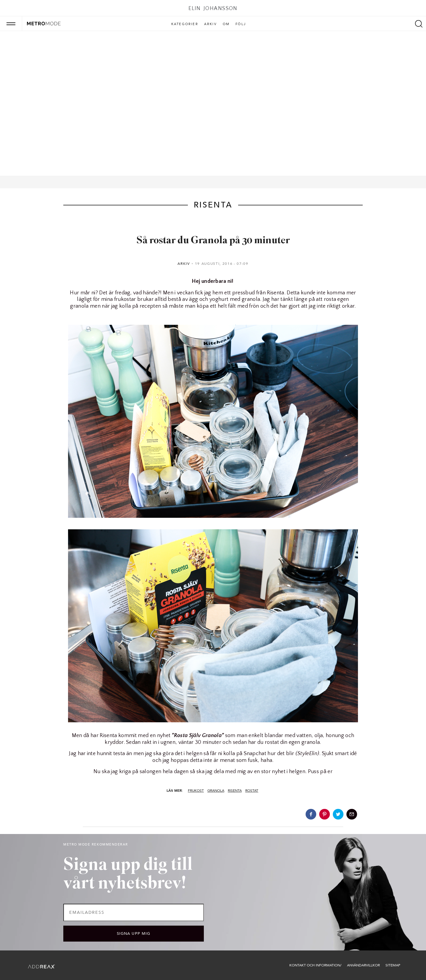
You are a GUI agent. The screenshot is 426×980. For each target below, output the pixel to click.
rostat (252, 791)
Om (226, 24)
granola (216, 791)
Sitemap (393, 965)
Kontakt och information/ (315, 965)
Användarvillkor (363, 965)
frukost (196, 791)
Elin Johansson (213, 9)
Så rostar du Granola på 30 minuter (213, 241)
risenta (235, 791)
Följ (241, 24)
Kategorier (185, 24)
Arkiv (210, 24)
